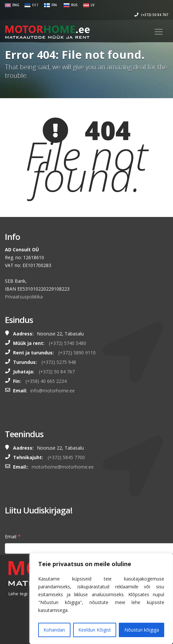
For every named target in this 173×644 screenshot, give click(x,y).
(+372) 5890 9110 (77, 353)
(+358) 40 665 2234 (46, 381)
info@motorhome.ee (53, 391)
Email (13, 536)
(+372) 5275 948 (59, 362)
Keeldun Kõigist (95, 630)
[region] (101, 599)
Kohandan (54, 630)
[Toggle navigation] (159, 32)
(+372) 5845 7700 (66, 457)
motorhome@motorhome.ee (63, 467)
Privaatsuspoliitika (24, 297)
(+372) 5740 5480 (68, 343)
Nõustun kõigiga (142, 630)
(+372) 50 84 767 (151, 15)
